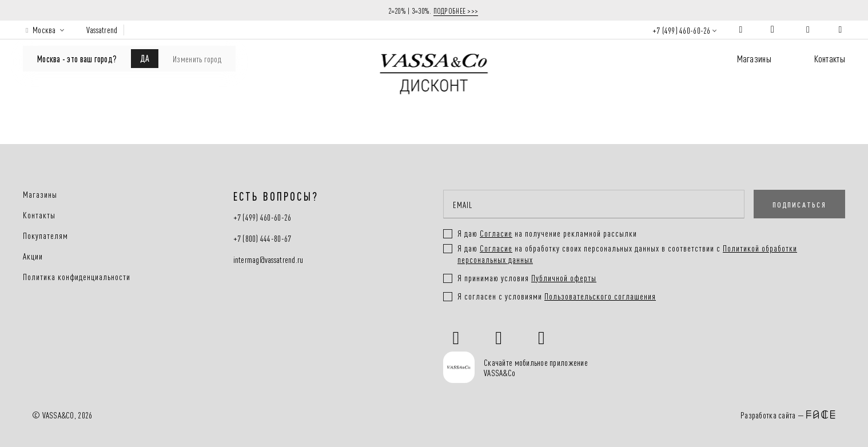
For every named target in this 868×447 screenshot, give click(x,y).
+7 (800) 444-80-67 (262, 239)
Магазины (754, 58)
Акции (33, 256)
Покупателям (45, 236)
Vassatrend (102, 30)
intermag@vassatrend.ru (268, 260)
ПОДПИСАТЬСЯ (799, 204)
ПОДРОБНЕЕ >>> (456, 10)
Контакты (830, 58)
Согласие (496, 248)
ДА (145, 58)
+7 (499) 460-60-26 (682, 30)
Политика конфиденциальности (77, 277)
